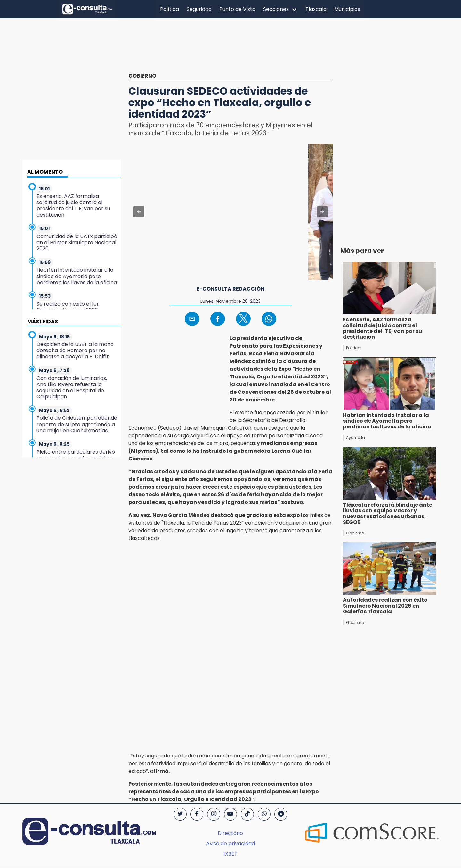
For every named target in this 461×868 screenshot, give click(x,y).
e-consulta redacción (230, 289)
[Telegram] (281, 814)
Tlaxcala (316, 9)
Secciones (276, 9)
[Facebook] (197, 814)
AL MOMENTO (45, 172)
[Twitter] (180, 814)
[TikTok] (247, 814)
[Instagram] (214, 814)
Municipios (347, 9)
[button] (139, 212)
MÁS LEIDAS (43, 322)
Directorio (230, 833)
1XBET (230, 854)
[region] (230, 50)
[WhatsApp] (264, 814)
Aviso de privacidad (230, 843)
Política (170, 9)
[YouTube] (230, 814)
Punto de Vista (237, 9)
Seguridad (199, 9)
